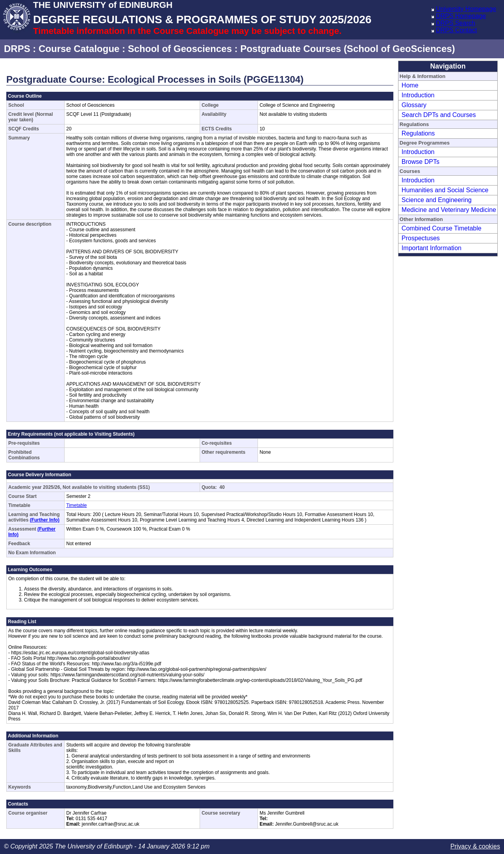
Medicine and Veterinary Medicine (449, 210)
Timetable (76, 505)
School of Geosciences (180, 49)
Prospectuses (421, 238)
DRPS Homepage (461, 16)
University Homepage (466, 9)
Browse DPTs (421, 162)
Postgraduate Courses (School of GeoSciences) (347, 49)
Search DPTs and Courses (439, 115)
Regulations (418, 133)
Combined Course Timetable (442, 228)
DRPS (17, 49)
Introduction (418, 95)
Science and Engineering (437, 200)
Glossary (414, 105)
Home (410, 85)
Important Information (432, 248)
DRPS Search (456, 23)
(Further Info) (45, 520)
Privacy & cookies (475, 846)
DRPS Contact (456, 30)
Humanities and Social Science (445, 190)
